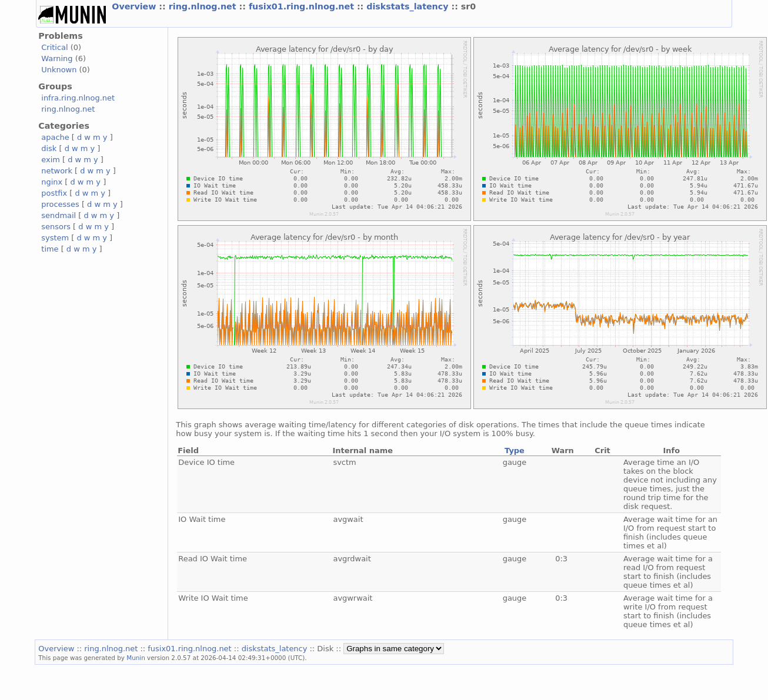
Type (515, 451)
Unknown (59, 70)
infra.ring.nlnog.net (78, 98)
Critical (54, 47)
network (57, 171)
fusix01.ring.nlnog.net (303, 6)
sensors (56, 227)
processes (60, 204)
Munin (136, 658)
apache (55, 137)
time (50, 249)
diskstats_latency (409, 6)
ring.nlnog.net (204, 6)
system (55, 238)
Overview (135, 6)
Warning (57, 58)
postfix (54, 193)
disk (49, 148)
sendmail (59, 215)
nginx (52, 182)
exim (51, 160)
